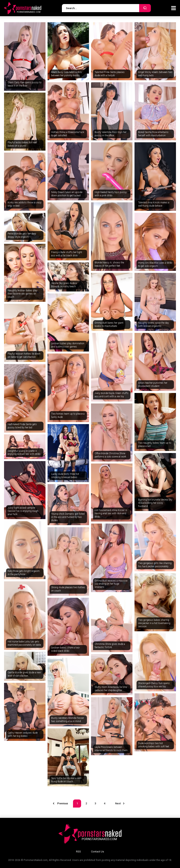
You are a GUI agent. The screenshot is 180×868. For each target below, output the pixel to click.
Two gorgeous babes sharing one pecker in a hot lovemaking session (154, 623)
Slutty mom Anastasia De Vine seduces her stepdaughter (111, 689)
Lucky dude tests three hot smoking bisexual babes (65, 476)
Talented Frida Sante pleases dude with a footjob (110, 74)
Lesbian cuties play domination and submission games (68, 345)
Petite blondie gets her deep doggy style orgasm (22, 235)
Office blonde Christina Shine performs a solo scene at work (110, 455)
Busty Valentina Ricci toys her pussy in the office (111, 134)
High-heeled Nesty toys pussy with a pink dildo (111, 194)
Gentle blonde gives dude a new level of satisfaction (24, 674)
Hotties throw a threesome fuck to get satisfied (68, 134)
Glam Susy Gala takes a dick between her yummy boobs (66, 74)
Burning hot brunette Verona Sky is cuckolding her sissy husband (155, 503)
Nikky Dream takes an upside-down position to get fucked (67, 194)
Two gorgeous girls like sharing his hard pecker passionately (155, 565)
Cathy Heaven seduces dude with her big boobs (23, 734)
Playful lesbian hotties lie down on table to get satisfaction (24, 355)
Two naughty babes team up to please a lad (155, 445)
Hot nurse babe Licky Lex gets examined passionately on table (24, 643)
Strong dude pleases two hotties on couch (68, 589)
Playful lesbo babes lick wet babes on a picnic (22, 144)
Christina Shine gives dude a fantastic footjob (110, 646)
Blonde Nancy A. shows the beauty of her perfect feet (109, 264)
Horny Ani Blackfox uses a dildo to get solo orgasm (155, 264)
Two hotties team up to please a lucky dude (68, 415)
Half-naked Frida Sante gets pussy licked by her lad (22, 426)
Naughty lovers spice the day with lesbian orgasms (154, 324)
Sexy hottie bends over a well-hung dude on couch (66, 780)
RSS (78, 852)
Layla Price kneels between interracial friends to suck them (111, 749)
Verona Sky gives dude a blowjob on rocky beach (64, 285)
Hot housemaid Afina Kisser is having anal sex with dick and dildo (111, 513)
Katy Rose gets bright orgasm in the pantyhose (24, 573)
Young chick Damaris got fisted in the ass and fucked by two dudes (68, 517)
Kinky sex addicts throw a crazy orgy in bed (25, 204)
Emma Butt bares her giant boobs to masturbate (109, 324)
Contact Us (97, 852)
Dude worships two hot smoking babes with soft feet (154, 745)
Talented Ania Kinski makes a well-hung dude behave (154, 204)
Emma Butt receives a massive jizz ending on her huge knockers (111, 584)
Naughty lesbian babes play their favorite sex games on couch (23, 294)
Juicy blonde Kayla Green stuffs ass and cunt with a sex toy (112, 395)
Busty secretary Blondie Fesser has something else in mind (68, 720)
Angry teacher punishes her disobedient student (153, 384)
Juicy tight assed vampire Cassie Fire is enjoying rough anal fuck (23, 511)
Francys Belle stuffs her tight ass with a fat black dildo (67, 254)
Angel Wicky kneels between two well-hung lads (155, 74)
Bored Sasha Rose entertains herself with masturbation (153, 134)
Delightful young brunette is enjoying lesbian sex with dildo (24, 453)
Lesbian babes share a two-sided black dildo (66, 649)
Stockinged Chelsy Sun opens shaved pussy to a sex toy (154, 685)
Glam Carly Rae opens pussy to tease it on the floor (24, 84)
